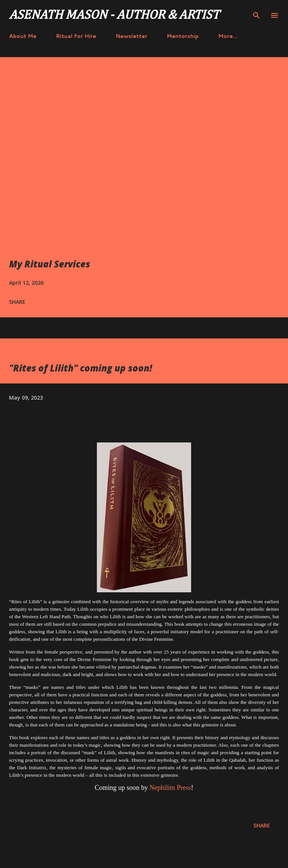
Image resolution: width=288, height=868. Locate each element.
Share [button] (17, 302)
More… (228, 36)
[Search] (256, 14)
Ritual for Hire (76, 36)
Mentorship (183, 36)
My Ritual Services (50, 264)
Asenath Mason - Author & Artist (114, 15)
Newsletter (131, 36)
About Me (23, 36)
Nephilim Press (170, 788)
